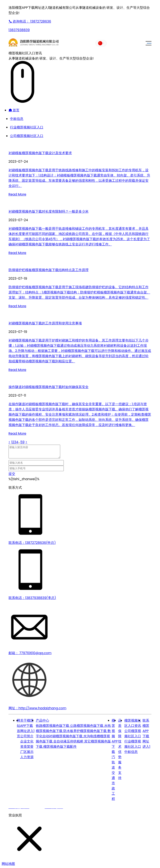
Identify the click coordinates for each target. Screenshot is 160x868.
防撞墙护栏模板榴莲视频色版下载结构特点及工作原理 (49, 270)
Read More (17, 194)
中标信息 (17, 119)
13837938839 (19, 30)
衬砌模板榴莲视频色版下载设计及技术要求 (40, 153)
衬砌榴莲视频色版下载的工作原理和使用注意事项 (45, 323)
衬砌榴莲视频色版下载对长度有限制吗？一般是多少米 (49, 211)
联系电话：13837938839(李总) (32, 598)
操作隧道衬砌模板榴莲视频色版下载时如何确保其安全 (49, 387)
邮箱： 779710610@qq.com (30, 653)
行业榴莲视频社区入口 (27, 127)
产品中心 (42, 720)
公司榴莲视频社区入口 (27, 136)
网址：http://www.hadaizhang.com (37, 708)
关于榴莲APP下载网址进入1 (27, 726)
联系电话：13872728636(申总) (32, 543)
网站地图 (8, 864)
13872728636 (30, 21)
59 (22, 442)
